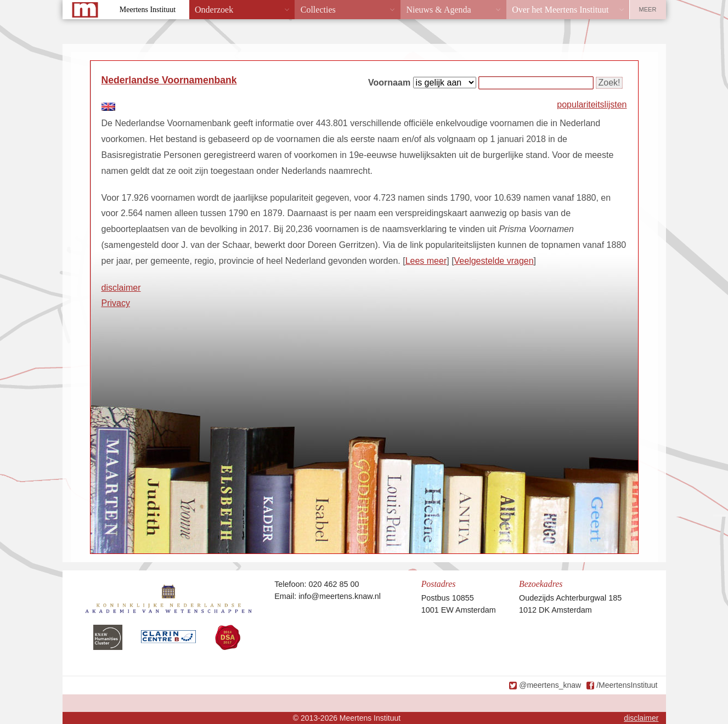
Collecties (318, 10)
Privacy (116, 303)
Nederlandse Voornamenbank (169, 80)
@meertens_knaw (550, 685)
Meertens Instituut (148, 10)
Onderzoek (214, 10)
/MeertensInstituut (627, 685)
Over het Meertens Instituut (560, 10)
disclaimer (121, 288)
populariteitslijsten (592, 104)
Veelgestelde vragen (494, 261)
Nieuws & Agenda (438, 10)
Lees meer (426, 261)
